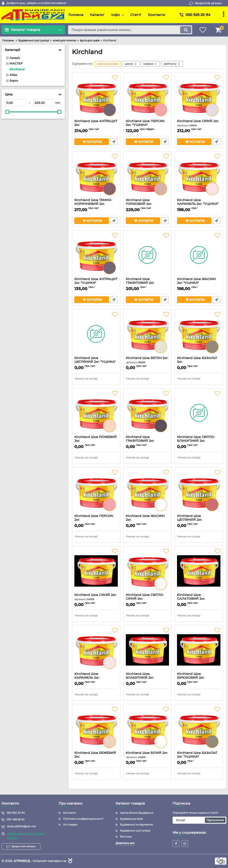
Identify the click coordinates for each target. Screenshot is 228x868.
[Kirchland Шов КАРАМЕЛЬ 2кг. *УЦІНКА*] (199, 176)
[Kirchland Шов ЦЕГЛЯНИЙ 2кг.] (199, 492)
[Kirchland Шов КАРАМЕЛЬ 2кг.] (96, 650)
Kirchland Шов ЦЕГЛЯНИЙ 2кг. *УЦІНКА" (96, 362)
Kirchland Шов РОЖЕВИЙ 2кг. (96, 441)
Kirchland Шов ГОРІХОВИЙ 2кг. (148, 204)
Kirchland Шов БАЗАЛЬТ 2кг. (199, 362)
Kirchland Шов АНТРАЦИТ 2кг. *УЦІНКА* (96, 283)
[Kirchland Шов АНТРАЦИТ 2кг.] (96, 97)
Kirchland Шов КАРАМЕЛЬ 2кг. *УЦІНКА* (199, 204)
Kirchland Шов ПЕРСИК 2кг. (96, 520)
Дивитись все (125, 843)
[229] (43, 103)
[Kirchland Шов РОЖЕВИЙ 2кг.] (96, 413)
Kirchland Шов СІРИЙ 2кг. (199, 123)
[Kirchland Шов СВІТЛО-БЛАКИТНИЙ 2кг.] (199, 413)
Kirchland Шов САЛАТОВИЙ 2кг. (199, 599)
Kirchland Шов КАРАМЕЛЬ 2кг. (96, 678)
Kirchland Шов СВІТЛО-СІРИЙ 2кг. (148, 599)
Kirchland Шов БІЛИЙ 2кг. (148, 755)
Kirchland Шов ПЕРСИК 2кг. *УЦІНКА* (148, 125)
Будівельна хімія (131, 819)
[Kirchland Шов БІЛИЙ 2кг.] (148, 729)
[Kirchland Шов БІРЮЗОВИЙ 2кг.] (199, 650)
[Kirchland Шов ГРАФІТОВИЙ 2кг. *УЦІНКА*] (148, 255)
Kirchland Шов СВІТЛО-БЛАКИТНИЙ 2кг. (199, 441)
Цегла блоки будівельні (137, 813)
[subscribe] (199, 820)
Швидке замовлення (114, 142)
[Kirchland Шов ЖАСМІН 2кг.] (148, 492)
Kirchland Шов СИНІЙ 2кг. (96, 597)
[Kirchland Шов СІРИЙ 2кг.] (199, 97)
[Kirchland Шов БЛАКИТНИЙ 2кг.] (148, 650)
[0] (15, 103)
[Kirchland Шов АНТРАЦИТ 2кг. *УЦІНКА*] (96, 255)
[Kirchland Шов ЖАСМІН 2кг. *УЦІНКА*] (199, 255)
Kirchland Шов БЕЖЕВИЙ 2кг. (96, 757)
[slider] (7, 112)
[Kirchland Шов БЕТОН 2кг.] (148, 334)
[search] (130, 30)
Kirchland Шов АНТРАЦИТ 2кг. (96, 125)
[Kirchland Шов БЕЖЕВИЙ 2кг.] (96, 729)
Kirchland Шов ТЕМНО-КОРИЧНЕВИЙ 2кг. (96, 204)
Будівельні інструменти (136, 825)
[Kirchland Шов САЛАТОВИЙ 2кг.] (199, 571)
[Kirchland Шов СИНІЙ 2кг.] (96, 571)
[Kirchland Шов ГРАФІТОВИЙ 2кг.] (148, 413)
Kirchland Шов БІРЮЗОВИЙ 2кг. (199, 678)
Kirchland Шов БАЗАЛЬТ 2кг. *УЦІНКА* (199, 757)
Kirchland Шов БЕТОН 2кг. (148, 360)
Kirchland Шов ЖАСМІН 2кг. (148, 520)
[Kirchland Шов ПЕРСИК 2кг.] (96, 492)
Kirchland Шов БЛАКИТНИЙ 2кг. (148, 678)
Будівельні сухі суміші (135, 831)
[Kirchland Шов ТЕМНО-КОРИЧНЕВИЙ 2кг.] (96, 176)
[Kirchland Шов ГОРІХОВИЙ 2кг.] (148, 176)
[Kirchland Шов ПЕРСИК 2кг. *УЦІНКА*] (148, 97)
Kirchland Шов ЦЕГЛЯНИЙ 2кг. (199, 520)
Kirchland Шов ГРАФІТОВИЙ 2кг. (148, 441)
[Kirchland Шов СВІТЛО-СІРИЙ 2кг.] (148, 571)
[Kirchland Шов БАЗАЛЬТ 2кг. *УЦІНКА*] (199, 729)
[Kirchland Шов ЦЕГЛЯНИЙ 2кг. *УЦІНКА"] (96, 334)
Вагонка (126, 837)
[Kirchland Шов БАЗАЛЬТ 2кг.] (199, 334)
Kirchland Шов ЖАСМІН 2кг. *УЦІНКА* (199, 283)
